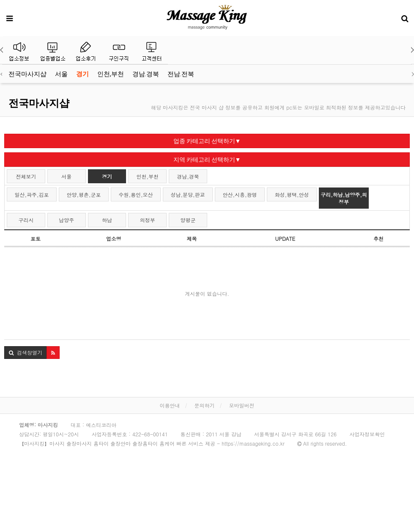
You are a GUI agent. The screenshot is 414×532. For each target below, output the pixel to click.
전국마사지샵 (27, 74)
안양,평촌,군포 (84, 194)
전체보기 (26, 176)
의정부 (148, 220)
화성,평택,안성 (292, 194)
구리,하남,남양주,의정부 (344, 198)
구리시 (26, 220)
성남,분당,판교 (188, 194)
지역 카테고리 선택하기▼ (207, 160)
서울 (61, 74)
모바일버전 (242, 405)
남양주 (66, 220)
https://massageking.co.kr (253, 443)
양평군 (188, 220)
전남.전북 (181, 74)
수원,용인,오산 (136, 194)
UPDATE (285, 238)
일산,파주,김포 (32, 194)
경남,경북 (188, 176)
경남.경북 (146, 74)
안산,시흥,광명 (240, 194)
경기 (82, 74)
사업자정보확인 (367, 434)
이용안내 (170, 405)
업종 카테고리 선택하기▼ (207, 141)
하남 (107, 220)
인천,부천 (111, 74)
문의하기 (205, 405)
